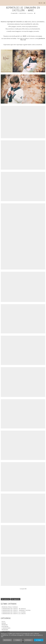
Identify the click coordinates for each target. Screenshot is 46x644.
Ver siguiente (15, 599)
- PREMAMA (4, 630)
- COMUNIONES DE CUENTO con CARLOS (13, 614)
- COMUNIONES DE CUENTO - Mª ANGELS (13, 609)
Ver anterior (5, 599)
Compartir (23, 589)
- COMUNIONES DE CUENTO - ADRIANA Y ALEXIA (16, 610)
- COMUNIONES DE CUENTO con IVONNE (13, 612)
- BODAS (3, 623)
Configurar (18, 640)
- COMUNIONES (6, 628)
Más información (7, 640)
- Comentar (30, 13)
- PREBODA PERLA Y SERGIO (9, 607)
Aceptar (39, 640)
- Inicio (3, 621)
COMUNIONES (22, 13)
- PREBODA (4, 625)
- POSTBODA (5, 626)
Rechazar (28, 640)
